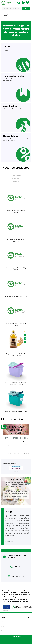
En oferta (16, 182)
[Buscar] (16, 8)
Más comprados (16, 179)
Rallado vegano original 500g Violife (16, 297)
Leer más (26, 454)
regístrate (16, 498)
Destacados (16, 176)
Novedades (16, 173)
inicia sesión (22, 497)
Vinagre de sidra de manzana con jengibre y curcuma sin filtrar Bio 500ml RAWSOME (16, 354)
